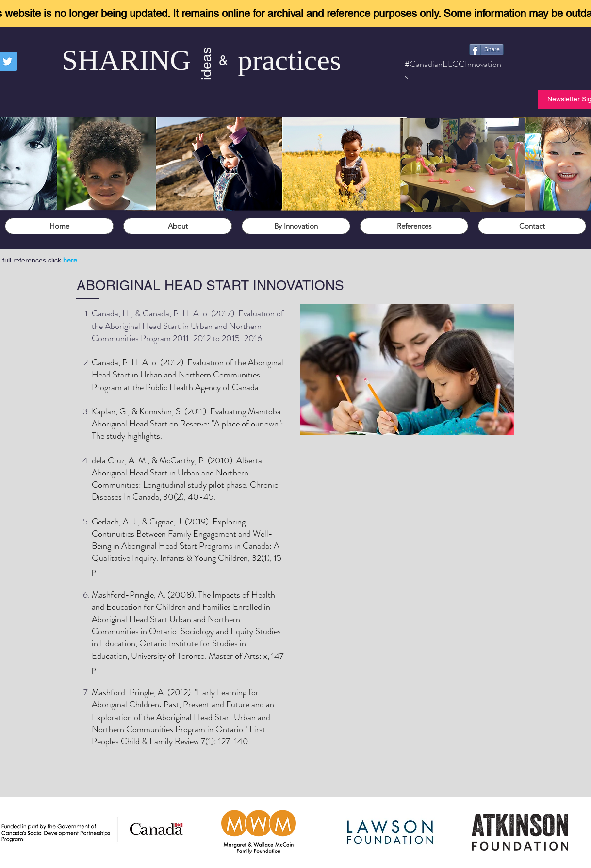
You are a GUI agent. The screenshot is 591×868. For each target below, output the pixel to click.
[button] (178, 226)
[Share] (486, 49)
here (70, 260)
